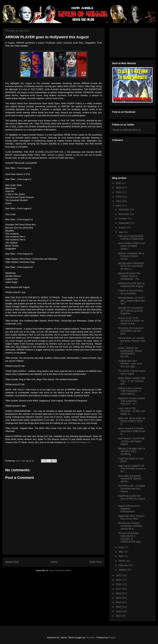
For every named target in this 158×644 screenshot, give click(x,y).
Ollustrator (90, 637)
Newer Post (12, 562)
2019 (119, 580)
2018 (119, 584)
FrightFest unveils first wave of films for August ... (131, 499)
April (121, 556)
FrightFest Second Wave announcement (131, 292)
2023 (119, 197)
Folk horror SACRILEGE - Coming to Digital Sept (131, 237)
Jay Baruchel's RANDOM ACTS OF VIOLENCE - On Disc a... (131, 266)
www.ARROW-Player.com (78, 442)
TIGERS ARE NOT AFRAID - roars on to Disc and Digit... (130, 364)
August (122, 227)
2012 (119, 611)
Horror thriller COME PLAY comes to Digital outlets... (132, 246)
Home (54, 562)
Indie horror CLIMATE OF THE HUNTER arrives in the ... (132, 469)
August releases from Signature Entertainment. (129, 509)
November (124, 214)
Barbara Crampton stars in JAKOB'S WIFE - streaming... (132, 451)
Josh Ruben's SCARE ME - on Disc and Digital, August (131, 441)
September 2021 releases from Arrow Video (131, 517)
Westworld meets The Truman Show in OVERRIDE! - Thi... (129, 276)
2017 (119, 589)
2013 (119, 607)
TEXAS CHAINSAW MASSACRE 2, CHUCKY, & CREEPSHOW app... (130, 537)
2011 (119, 616)
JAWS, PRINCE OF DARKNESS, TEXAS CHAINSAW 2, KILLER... (130, 352)
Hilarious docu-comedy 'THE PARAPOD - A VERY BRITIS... (130, 391)
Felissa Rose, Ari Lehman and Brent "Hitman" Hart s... (132, 341)
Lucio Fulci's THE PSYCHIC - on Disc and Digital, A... (132, 411)
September (124, 223)
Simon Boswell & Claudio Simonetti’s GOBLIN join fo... (132, 431)
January (123, 570)
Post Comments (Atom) (60, 570)
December (124, 210)
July (121, 232)
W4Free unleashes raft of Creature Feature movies (131, 256)
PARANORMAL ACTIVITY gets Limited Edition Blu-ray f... (132, 301)
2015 (119, 598)
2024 (119, 192)
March (122, 561)
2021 (119, 206)
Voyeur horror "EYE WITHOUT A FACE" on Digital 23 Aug (131, 321)
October (123, 219)
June (121, 547)
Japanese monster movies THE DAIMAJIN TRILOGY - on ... (131, 401)
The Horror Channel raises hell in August (132, 372)
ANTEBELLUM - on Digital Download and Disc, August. (132, 489)
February (123, 565)
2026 (119, 183)
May (121, 552)
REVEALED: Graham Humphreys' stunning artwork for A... (130, 526)
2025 (119, 188)
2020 (119, 575)
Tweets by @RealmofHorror (126, 130)
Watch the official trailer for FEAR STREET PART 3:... (132, 421)
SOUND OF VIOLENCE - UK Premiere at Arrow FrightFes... (131, 311)
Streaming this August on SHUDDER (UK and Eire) (131, 331)
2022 (119, 201)
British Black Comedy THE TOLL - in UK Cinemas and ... (132, 381)
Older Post (96, 562)
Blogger (112, 637)
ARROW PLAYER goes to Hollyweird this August (131, 285)
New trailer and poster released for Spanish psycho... (130, 479)
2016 (119, 593)
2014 (119, 602)
